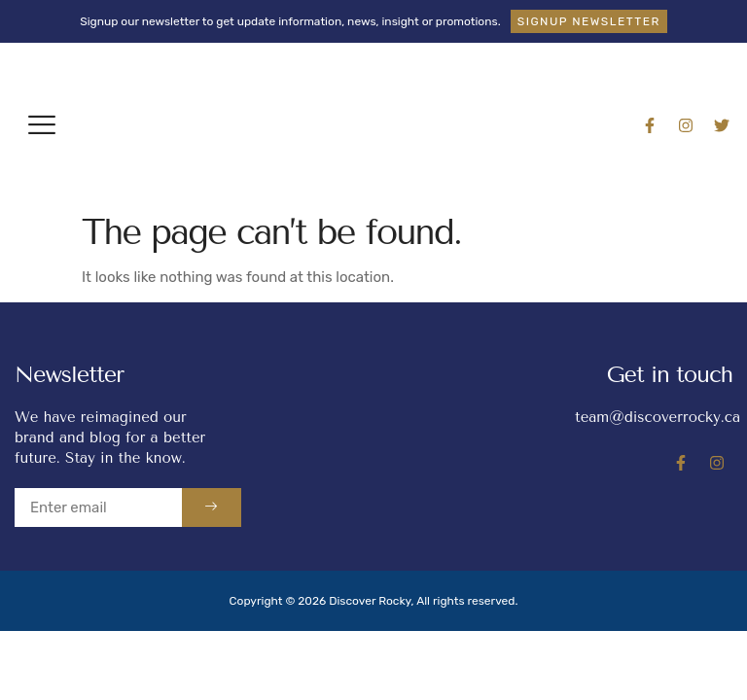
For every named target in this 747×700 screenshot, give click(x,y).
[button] (42, 125)
